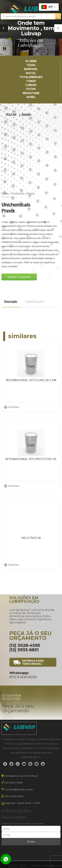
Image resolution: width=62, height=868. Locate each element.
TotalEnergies (31, 77)
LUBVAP (31, 85)
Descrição (11, 302)
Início (5, 194)
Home (27, 115)
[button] (58, 28)
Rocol (31, 73)
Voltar (11, 115)
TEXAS (31, 65)
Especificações (35, 302)
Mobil (31, 97)
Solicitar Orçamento (19, 277)
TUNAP (31, 81)
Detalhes (14, 407)
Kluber (31, 61)
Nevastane (31, 93)
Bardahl (31, 69)
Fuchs (31, 89)
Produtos (18, 194)
